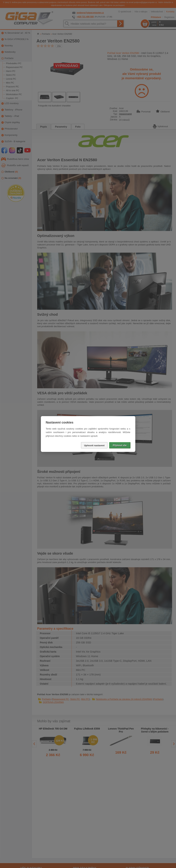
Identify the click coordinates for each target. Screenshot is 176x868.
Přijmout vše (120, 445)
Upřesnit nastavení (94, 445)
